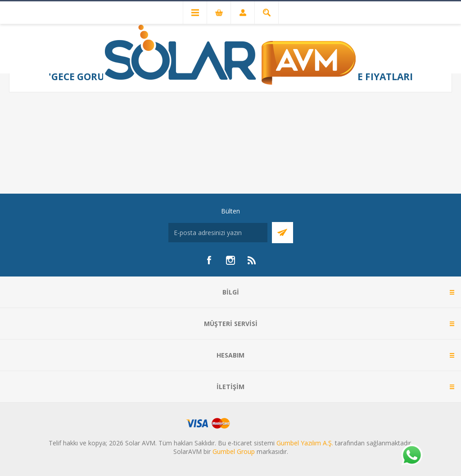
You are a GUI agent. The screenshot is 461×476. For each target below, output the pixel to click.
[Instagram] (230, 260)
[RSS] (252, 260)
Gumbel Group (234, 451)
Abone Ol (282, 233)
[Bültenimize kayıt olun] (218, 233)
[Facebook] (209, 260)
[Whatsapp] (411, 456)
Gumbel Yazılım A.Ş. (305, 443)
